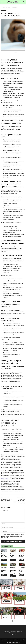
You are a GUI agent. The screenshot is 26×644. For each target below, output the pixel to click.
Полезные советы (4, 560)
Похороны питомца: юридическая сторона (4, 570)
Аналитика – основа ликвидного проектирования (13, 571)
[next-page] (14, 621)
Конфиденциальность (6, 640)
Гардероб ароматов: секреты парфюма (21, 556)
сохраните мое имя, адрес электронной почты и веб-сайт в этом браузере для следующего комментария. (13, 536)
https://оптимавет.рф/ (6, 478)
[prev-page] (12, 621)
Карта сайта (22, 640)
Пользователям (15, 640)
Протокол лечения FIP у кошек (13, 556)
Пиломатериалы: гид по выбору (6, 500)
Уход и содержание (9, 7)
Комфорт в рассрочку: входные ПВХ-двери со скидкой (19, 501)
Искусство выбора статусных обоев (4, 556)
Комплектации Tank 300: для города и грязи (22, 570)
